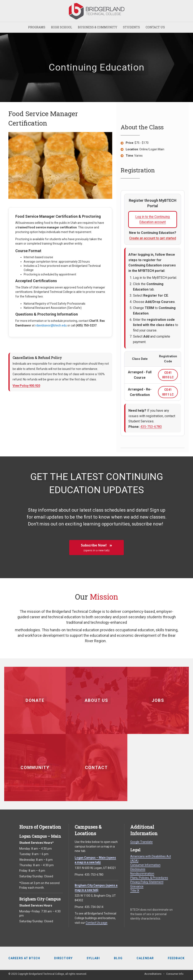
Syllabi (93, 958)
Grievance (137, 886)
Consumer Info (175, 974)
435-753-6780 (151, 427)
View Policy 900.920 (26, 386)
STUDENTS (131, 27)
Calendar (145, 958)
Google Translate (141, 842)
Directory (63, 958)
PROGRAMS (37, 27)
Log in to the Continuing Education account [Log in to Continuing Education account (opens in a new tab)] (156, 221)
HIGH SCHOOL (62, 27)
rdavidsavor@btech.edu (51, 325)
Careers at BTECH (24, 958)
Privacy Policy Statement (147, 882)
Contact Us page (96, 923)
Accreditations (153, 974)
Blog (118, 958)
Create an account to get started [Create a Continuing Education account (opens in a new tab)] (153, 238)
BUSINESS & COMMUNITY (98, 27)
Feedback (176, 958)
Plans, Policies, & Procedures (149, 878)
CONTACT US (155, 27)
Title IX (135, 891)
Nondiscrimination (142, 874)
